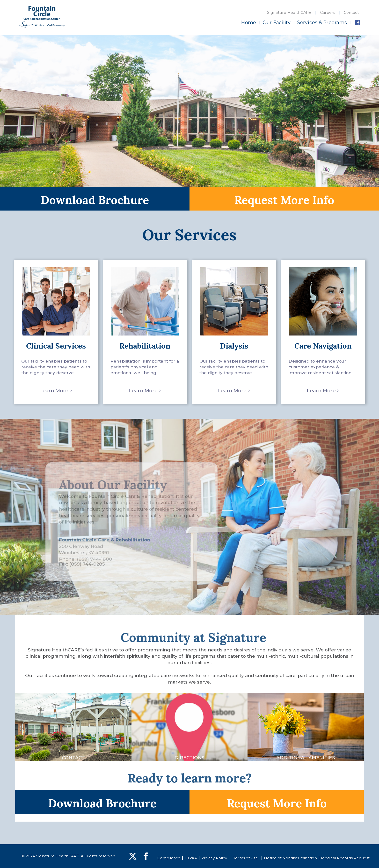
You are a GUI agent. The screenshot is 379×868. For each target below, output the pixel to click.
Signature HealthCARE (289, 12)
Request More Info (284, 199)
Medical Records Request (345, 858)
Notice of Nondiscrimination (290, 858)
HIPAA (191, 858)
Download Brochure (95, 199)
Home (248, 22)
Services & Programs (322, 22)
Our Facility (277, 22)
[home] (42, 17)
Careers (328, 12)
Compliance (169, 858)
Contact (351, 12)
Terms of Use (246, 858)
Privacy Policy (214, 858)
